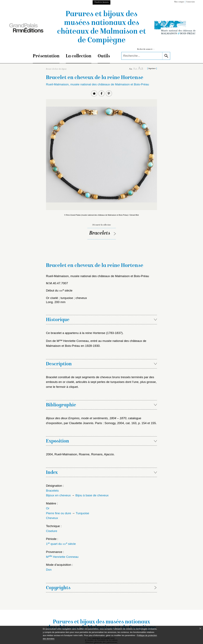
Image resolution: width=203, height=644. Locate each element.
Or (48, 508)
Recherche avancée (146, 49)
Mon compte (179, 2)
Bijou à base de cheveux (92, 495)
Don (49, 570)
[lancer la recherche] (166, 56)
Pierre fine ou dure (59, 513)
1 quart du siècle (61, 544)
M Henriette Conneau (62, 557)
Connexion (190, 2)
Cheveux (52, 518)
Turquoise (82, 513)
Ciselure (52, 531)
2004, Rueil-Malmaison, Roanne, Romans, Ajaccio (80, 454)
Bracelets (100, 233)
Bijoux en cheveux (58, 495)
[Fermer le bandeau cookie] (200, 628)
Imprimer (152, 69)
